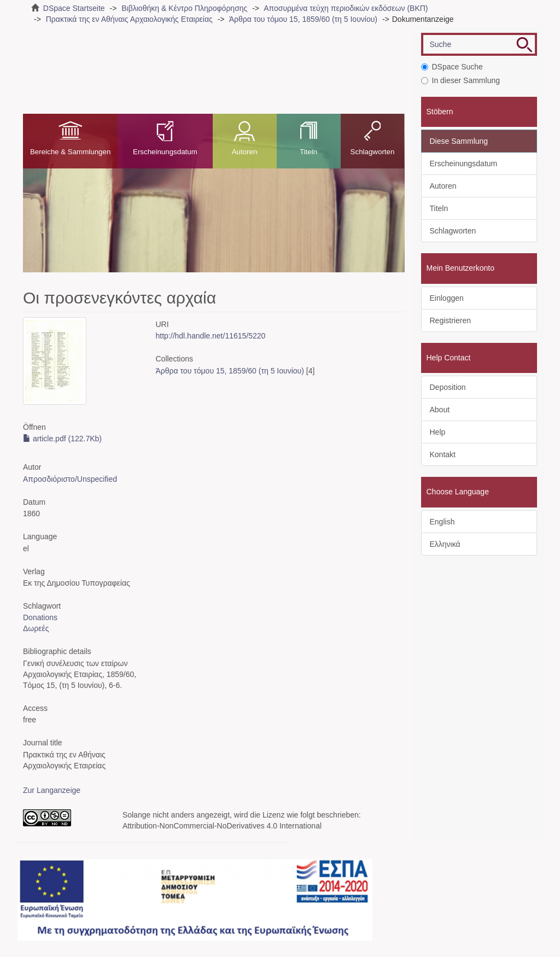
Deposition (448, 387)
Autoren (245, 152)
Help (438, 432)
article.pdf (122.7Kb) (62, 439)
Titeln (308, 152)
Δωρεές (36, 628)
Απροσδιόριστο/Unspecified (70, 479)
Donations (40, 617)
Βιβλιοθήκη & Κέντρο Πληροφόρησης (184, 8)
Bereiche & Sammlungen (70, 152)
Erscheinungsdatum (165, 152)
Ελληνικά (445, 544)
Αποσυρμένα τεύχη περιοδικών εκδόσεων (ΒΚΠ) (346, 8)
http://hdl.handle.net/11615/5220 (211, 336)
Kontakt (443, 454)
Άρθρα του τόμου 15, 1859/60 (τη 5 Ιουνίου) (303, 19)
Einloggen (447, 298)
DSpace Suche (452, 67)
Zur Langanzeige (52, 790)
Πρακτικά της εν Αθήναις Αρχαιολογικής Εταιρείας (129, 19)
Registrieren (450, 320)
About (440, 410)
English (442, 522)
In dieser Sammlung (461, 80)
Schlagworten (373, 152)
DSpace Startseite (74, 8)
